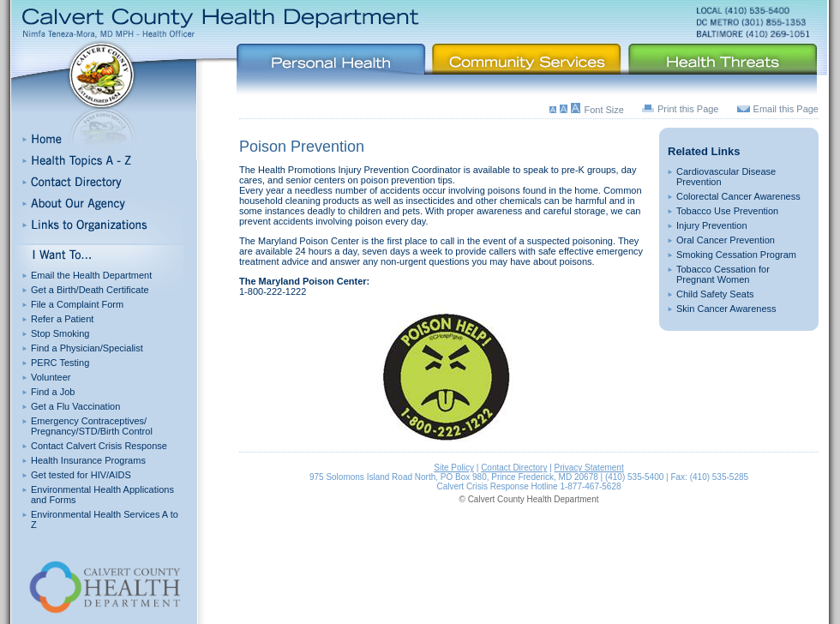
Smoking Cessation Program (736, 255)
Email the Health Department (91, 275)
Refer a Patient (62, 319)
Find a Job (53, 392)
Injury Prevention (712, 225)
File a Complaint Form (77, 304)
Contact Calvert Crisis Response (99, 446)
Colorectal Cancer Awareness (738, 196)
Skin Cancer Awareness (726, 309)
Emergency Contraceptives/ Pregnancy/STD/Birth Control (92, 426)
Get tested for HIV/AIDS (81, 475)
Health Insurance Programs (88, 460)
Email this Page (786, 109)
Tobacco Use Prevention (727, 211)
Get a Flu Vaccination (75, 406)
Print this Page (688, 109)
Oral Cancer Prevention (726, 240)
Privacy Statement (589, 468)
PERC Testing (60, 363)
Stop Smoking (60, 333)
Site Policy (454, 468)
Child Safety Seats (715, 294)
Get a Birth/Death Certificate (90, 290)
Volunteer (51, 377)
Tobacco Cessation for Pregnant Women (723, 274)
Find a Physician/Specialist (87, 348)
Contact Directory (514, 468)
